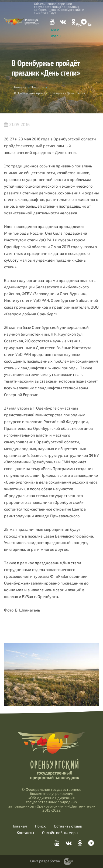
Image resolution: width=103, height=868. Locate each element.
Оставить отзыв (68, 826)
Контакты (25, 833)
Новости (37, 87)
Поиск (40, 826)
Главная (20, 826)
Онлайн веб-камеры (60, 833)
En (90, 24)
